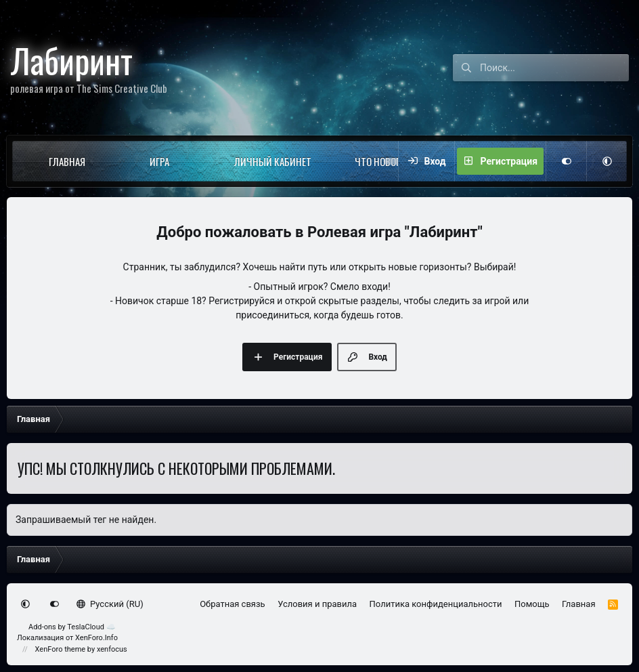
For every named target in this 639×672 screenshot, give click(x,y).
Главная (67, 161)
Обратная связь (233, 604)
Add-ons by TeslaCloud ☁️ (72, 627)
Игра (159, 161)
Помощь (532, 604)
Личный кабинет (273, 161)
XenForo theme (61, 649)
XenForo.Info (96, 638)
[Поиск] (554, 68)
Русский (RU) (110, 604)
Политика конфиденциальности (436, 604)
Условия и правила (317, 604)
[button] (109, 161)
